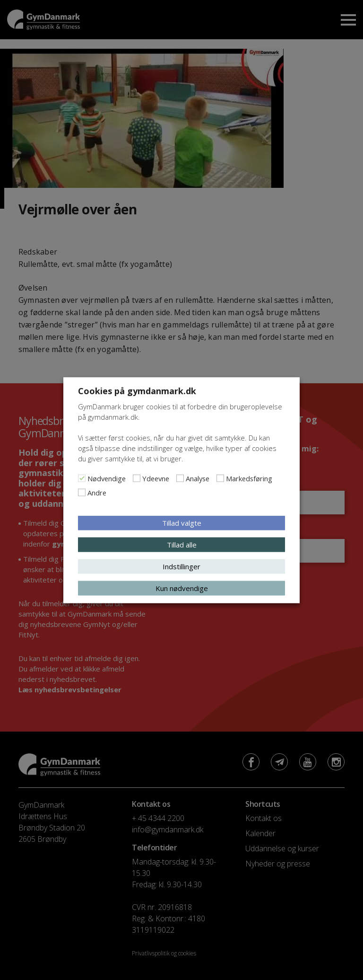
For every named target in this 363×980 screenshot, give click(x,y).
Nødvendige (107, 478)
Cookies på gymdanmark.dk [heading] (137, 390)
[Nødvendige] (82, 478)
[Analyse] (180, 478)
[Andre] (82, 492)
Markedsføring (249, 478)
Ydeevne (156, 478)
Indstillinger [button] (181, 566)
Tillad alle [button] (182, 544)
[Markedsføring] (220, 478)
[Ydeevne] (137, 478)
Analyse (198, 478)
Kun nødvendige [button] (182, 588)
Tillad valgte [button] (182, 522)
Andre (97, 492)
